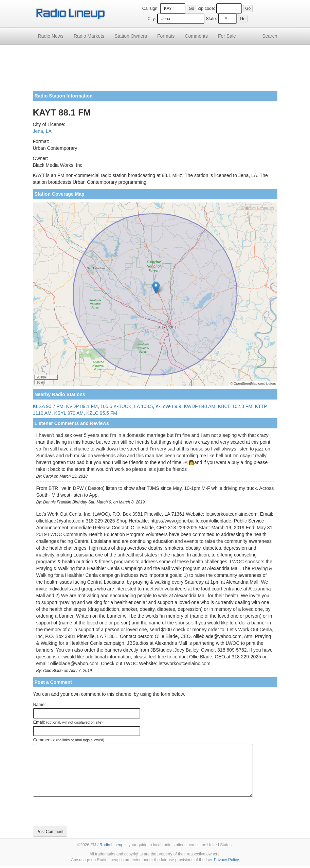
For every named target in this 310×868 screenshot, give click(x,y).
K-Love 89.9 (168, 406)
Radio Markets (89, 36)
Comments (196, 36)
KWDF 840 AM (199, 406)
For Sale (227, 36)
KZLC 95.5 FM (102, 413)
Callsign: (150, 8)
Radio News (51, 36)
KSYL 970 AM (69, 413)
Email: (68, 722)
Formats (166, 36)
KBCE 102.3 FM (235, 406)
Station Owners (131, 36)
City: (152, 19)
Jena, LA (42, 131)
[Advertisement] (155, 70)
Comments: (69, 740)
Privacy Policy (226, 860)
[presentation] (85, 812)
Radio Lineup (111, 845)
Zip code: (206, 8)
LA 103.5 (143, 406)
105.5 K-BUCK (116, 406)
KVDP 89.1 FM (82, 406)
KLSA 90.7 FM (48, 406)
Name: (40, 705)
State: (211, 19)
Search (270, 36)
